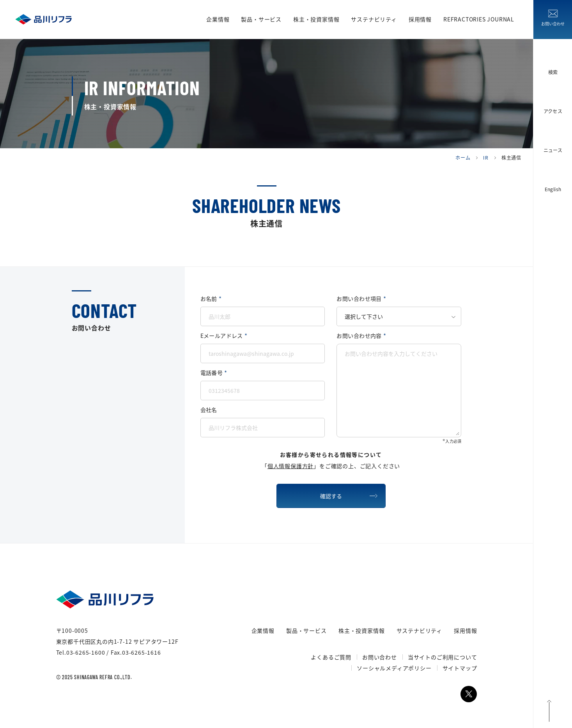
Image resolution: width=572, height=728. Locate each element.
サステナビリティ (374, 19)
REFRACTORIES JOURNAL (482, 19)
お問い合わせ (380, 657)
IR (486, 157)
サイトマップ (460, 668)
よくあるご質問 (331, 657)
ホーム (463, 157)
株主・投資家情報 (316, 19)
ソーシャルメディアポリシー (394, 668)
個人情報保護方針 (290, 466)
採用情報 (420, 19)
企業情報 (218, 19)
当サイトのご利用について (443, 657)
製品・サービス (261, 19)
